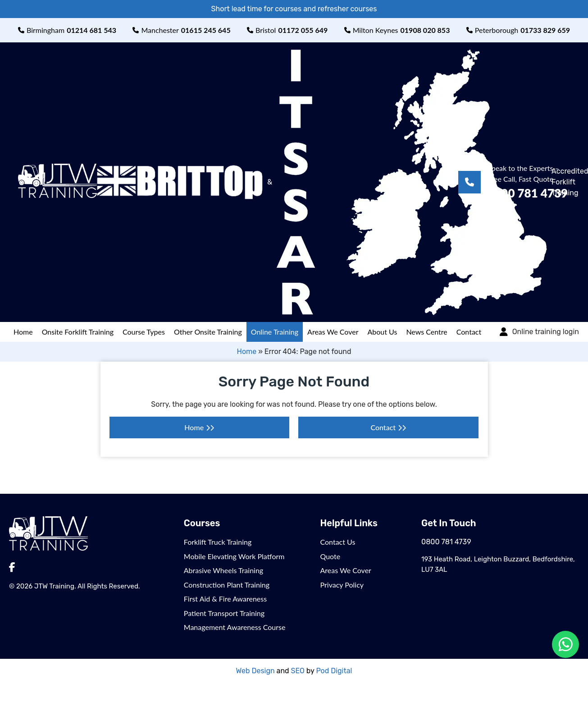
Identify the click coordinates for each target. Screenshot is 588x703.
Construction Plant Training (227, 585)
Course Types (144, 332)
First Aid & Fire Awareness (225, 599)
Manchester (181, 30)
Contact (469, 332)
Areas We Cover (333, 332)
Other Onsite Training (208, 332)
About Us (383, 332)
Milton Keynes (397, 30)
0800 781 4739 (446, 542)
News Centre (426, 332)
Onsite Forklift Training (78, 332)
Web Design (255, 671)
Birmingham (67, 30)
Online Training (275, 332)
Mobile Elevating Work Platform (234, 556)
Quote (330, 556)
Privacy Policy (342, 585)
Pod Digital (334, 671)
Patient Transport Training (224, 613)
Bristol (287, 30)
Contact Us (338, 542)
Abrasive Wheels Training (223, 570)
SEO (298, 671)
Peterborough (518, 30)
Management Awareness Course (235, 627)
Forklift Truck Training (218, 542)
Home (23, 332)
